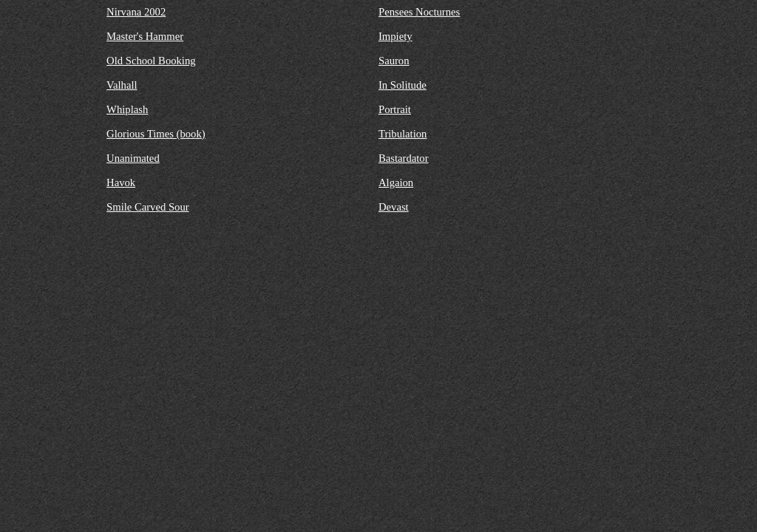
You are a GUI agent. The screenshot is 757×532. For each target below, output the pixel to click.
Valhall (122, 85)
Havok (121, 183)
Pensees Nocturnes (419, 12)
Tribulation (403, 134)
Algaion (396, 183)
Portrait (395, 109)
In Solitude (403, 85)
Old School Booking (151, 61)
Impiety (396, 36)
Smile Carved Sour (148, 207)
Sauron (394, 61)
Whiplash (127, 109)
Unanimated (133, 158)
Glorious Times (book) (156, 134)
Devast (394, 207)
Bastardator (404, 158)
